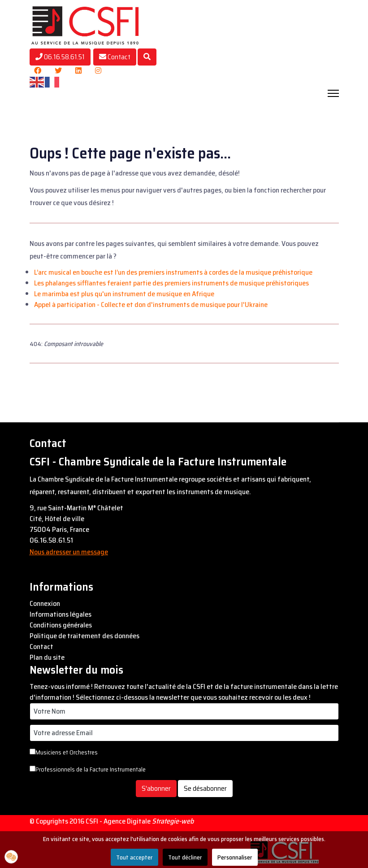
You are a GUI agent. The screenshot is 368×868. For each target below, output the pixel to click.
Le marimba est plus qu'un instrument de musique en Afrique (124, 294)
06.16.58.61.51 (60, 57)
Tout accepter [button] (134, 857)
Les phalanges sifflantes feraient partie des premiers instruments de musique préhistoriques (171, 283)
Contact (115, 57)
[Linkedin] (78, 71)
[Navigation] (333, 93)
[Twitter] (58, 71)
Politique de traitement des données (84, 636)
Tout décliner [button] (185, 857)
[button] (11, 857)
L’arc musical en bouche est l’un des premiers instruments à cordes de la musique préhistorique (173, 272)
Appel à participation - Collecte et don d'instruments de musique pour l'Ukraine (151, 305)
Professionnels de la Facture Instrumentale (88, 769)
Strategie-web (173, 821)
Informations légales (61, 614)
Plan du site (47, 658)
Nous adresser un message (69, 552)
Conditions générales (61, 625)
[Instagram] (98, 71)
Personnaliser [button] (235, 857)
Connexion (45, 604)
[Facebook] (38, 71)
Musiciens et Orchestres (64, 752)
